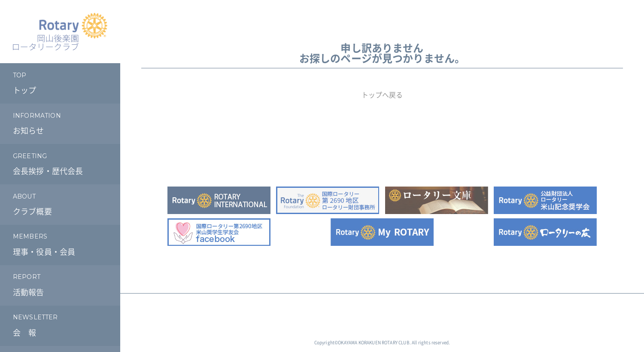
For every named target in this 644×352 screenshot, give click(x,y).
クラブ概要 (60, 203)
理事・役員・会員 (60, 243)
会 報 (60, 324)
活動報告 (60, 284)
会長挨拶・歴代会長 (60, 163)
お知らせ (60, 123)
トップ (60, 82)
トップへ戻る (382, 95)
